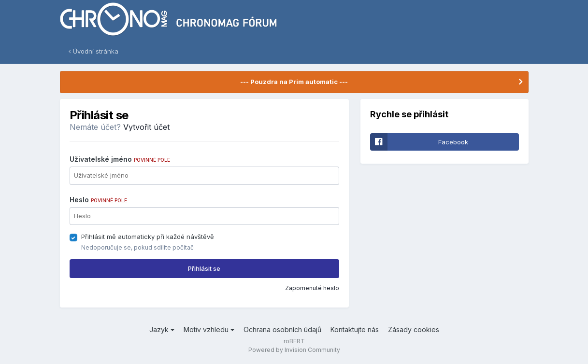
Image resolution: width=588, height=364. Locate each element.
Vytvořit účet (146, 127)
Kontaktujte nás (355, 329)
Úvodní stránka (93, 51)
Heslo (98, 200)
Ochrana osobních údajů (282, 329)
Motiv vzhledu (209, 329)
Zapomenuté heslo (312, 288)
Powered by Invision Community (294, 350)
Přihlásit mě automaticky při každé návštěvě (148, 237)
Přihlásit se (204, 268)
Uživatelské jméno (120, 159)
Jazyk (162, 329)
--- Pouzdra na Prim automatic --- (294, 82)
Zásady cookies (414, 329)
